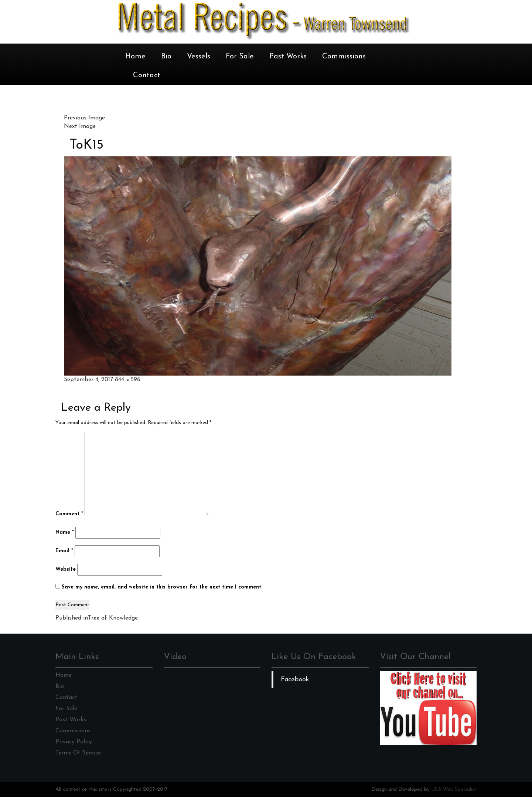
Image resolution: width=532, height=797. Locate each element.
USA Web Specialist (454, 789)
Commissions (344, 57)
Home (135, 57)
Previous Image (84, 118)
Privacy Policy (74, 742)
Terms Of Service (78, 753)
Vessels (199, 57)
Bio (166, 57)
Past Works (288, 57)
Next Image (80, 126)
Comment (69, 514)
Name (65, 533)
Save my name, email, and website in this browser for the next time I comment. (162, 587)
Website (66, 569)
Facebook (295, 680)
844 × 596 (128, 380)
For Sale (240, 57)
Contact (147, 75)
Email (64, 551)
